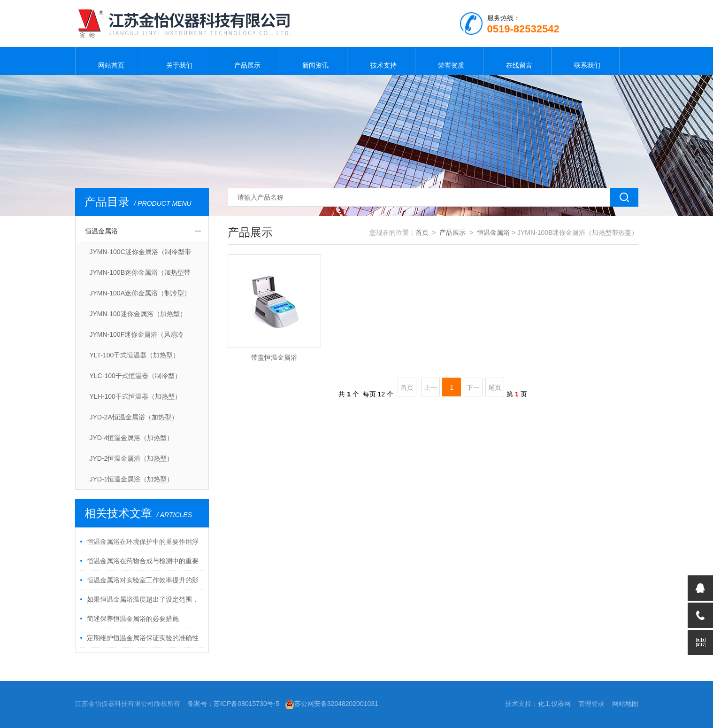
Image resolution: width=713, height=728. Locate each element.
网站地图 (625, 704)
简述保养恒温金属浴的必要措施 (133, 619)
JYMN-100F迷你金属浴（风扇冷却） (137, 338)
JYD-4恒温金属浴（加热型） (132, 438)
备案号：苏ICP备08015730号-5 (233, 704)
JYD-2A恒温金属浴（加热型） (134, 417)
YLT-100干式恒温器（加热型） (135, 355)
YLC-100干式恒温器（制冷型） (135, 376)
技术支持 (381, 61)
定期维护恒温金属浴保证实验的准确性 (143, 638)
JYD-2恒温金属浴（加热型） (132, 458)
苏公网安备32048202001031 (332, 704)
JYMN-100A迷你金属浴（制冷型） (140, 293)
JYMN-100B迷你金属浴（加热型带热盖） (140, 276)
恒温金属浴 (101, 231)
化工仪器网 (554, 704)
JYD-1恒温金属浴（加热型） (132, 479)
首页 (422, 232)
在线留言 (517, 61)
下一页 (473, 390)
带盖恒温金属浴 (274, 357)
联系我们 (585, 61)
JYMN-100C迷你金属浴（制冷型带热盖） (140, 255)
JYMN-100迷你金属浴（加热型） (138, 314)
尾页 (495, 387)
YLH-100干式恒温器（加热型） (135, 396)
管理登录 (591, 704)
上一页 (430, 390)
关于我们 (177, 61)
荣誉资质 (449, 61)
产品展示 (245, 61)
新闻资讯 (313, 61)
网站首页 (109, 61)
